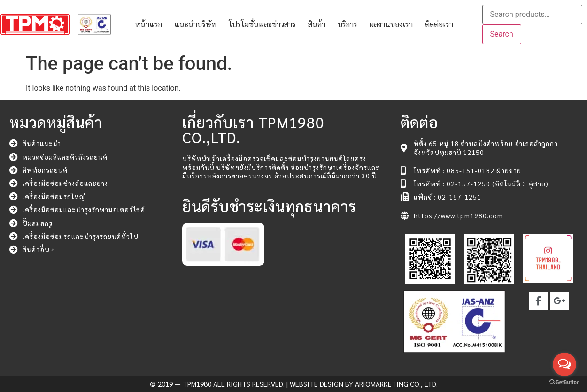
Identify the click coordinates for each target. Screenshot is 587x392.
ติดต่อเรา (439, 24)
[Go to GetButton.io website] (564, 382)
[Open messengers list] (564, 364)
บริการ (348, 24)
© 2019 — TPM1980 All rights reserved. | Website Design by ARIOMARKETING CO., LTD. (294, 384)
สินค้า (317, 24)
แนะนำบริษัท (195, 24)
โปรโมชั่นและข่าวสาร (262, 24)
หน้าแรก (149, 24)
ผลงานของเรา (391, 24)
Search (502, 34)
